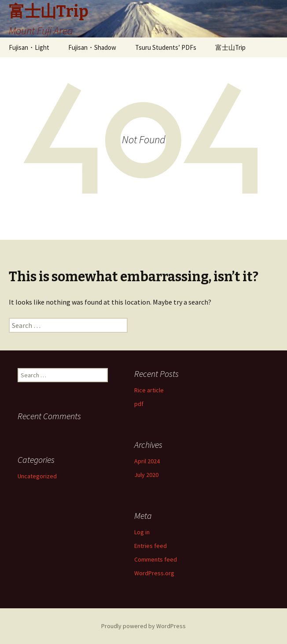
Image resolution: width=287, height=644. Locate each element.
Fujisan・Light (29, 47)
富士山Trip (230, 47)
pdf (139, 404)
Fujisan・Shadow (92, 47)
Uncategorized (37, 476)
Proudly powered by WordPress (143, 626)
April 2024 (147, 461)
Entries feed (151, 546)
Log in (142, 532)
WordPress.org (154, 573)
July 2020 (146, 475)
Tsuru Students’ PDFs (166, 47)
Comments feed (156, 559)
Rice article (149, 390)
